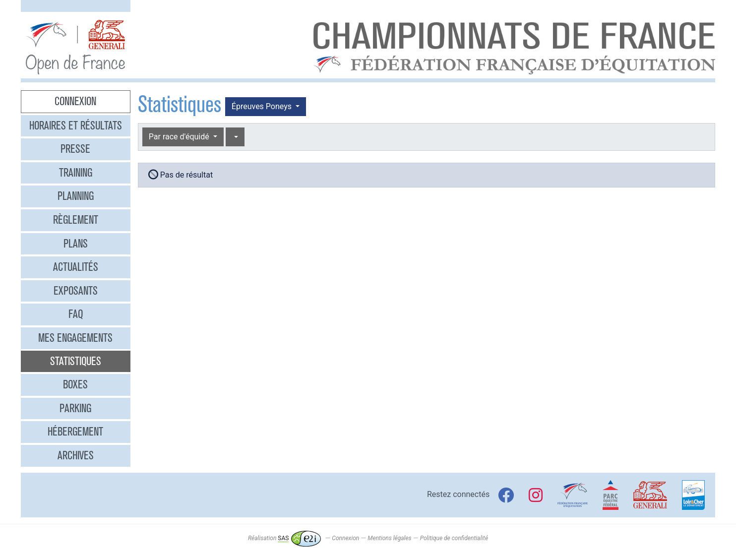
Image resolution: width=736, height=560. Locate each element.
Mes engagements (75, 338)
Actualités (76, 267)
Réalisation (284, 538)
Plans (76, 244)
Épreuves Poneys (263, 106)
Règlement (76, 220)
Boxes (75, 384)
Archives (76, 455)
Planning (76, 196)
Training (76, 173)
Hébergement (75, 432)
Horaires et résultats (76, 125)
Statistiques (76, 361)
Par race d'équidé (180, 137)
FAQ (76, 314)
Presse (75, 149)
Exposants (76, 291)
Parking (75, 408)
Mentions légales (389, 538)
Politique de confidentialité (454, 538)
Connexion (75, 101)
